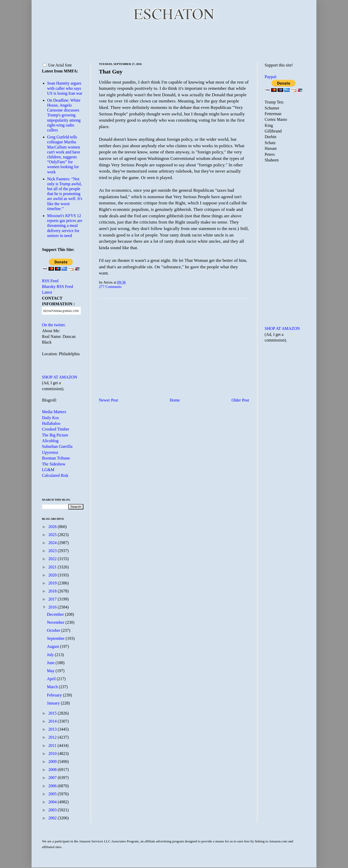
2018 (53, 591)
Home (175, 400)
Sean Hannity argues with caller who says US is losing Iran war (65, 88)
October (54, 630)
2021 (53, 567)
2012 (53, 737)
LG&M (48, 470)
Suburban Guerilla (57, 446)
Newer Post (108, 400)
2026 (53, 527)
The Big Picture (55, 435)
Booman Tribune (56, 458)
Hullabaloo (51, 423)
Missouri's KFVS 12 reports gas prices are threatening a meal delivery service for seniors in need (65, 226)
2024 (53, 543)
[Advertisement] (174, 41)
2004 (53, 802)
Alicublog (50, 441)
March (53, 687)
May (51, 671)
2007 (53, 778)
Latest (47, 292)
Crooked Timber (56, 429)
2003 (53, 810)
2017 (53, 599)
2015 (53, 713)
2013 (53, 729)
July (51, 655)
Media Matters (54, 412)
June (51, 663)
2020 (53, 575)
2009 (53, 762)
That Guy (111, 72)
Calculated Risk (55, 475)
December (56, 614)
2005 (53, 794)
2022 (53, 559)
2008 (53, 770)
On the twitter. (54, 325)
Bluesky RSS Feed (57, 287)
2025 (53, 535)
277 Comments (110, 287)
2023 (53, 551)
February (55, 695)
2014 (53, 721)
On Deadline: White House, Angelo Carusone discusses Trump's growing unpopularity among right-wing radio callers (64, 115)
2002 (53, 818)
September (56, 638)
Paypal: (271, 77)
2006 (53, 786)
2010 (53, 754)
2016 (53, 607)
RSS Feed (50, 281)
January (54, 703)
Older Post (240, 400)
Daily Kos (50, 418)
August (53, 646)
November (56, 622)
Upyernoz (50, 452)
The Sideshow (54, 464)
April (52, 679)
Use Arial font (57, 65)
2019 (53, 583)
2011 (53, 745)
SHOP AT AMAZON (60, 377)
